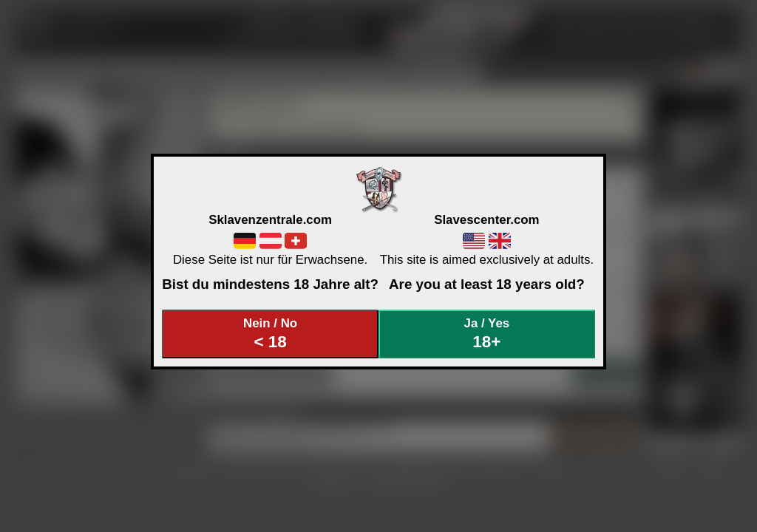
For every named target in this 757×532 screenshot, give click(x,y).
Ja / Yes (487, 334)
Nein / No (271, 334)
